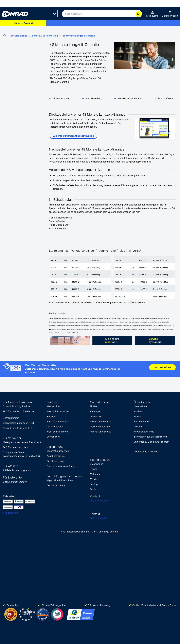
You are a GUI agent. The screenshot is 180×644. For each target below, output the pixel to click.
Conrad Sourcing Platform (17, 406)
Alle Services (53, 406)
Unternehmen (141, 406)
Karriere (138, 411)
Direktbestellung (61, 98)
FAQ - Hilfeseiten (99, 501)
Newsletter (96, 416)
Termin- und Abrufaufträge (61, 466)
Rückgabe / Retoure (57, 421)
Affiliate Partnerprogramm (17, 470)
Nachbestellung (94, 98)
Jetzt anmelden (162, 367)
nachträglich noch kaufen (69, 75)
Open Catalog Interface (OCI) (19, 423)
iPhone (94, 469)
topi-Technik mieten (57, 432)
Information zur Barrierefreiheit (150, 437)
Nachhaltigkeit (141, 421)
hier (138, 212)
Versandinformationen (58, 411)
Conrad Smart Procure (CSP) (19, 428)
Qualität (138, 427)
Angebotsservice (56, 456)
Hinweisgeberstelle (144, 432)
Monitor (94, 479)
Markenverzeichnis (100, 427)
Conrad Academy (56, 485)
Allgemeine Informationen (60, 480)
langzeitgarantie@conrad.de (136, 162)
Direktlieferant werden (15, 482)
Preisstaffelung (166, 98)
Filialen (94, 406)
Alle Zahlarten (10, 513)
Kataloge (95, 411)
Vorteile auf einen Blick (130, 98)
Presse (137, 416)
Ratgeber (51, 416)
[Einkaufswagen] (170, 14)
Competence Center (14, 452)
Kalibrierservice (55, 427)
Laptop (94, 484)
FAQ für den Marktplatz (15, 447)
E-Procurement (11, 418)
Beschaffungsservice (58, 451)
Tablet (93, 489)
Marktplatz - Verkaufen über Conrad (23, 442)
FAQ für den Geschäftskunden (19, 411)
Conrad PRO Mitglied (65, 78)
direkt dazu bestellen (89, 71)
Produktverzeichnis (100, 421)
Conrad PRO (53, 437)
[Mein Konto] (152, 14)
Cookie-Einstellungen (145, 452)
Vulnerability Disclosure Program (151, 442)
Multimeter (96, 474)
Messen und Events (100, 432)
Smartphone (97, 464)
